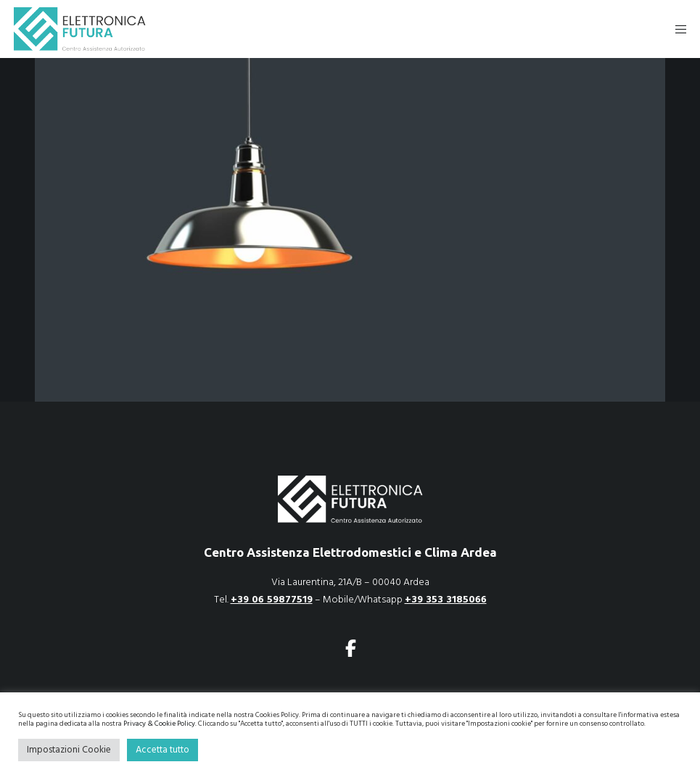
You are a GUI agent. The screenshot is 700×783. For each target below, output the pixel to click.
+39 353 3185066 (446, 599)
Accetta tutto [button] (162, 750)
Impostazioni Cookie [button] (69, 750)
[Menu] (676, 29)
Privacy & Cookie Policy (159, 724)
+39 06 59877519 (272, 599)
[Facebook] (350, 646)
